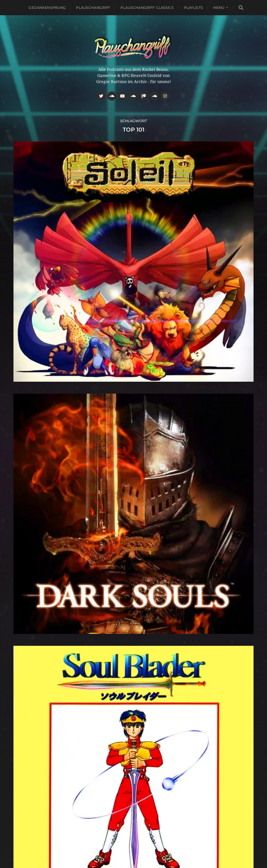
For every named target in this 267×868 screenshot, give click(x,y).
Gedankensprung (47, 8)
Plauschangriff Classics (147, 8)
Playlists (193, 8)
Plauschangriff (93, 8)
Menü (219, 8)
